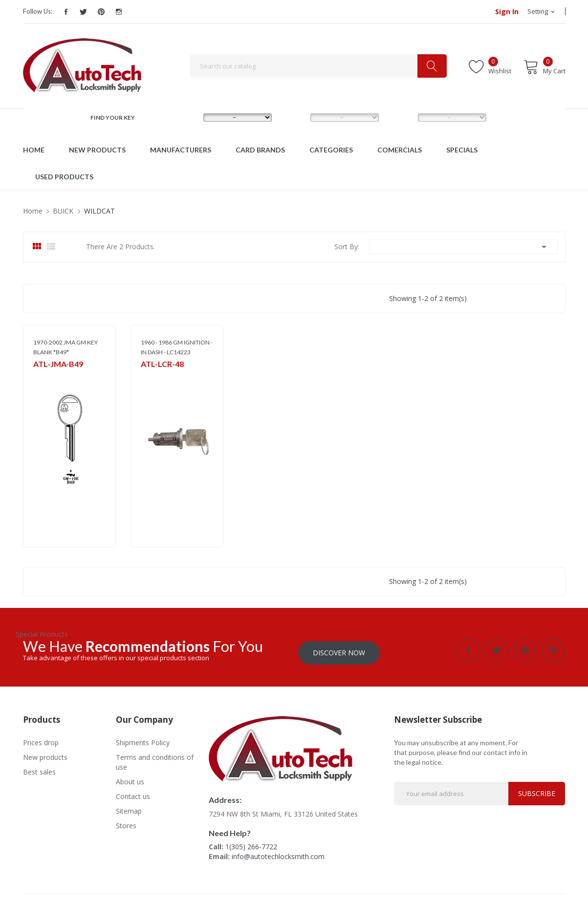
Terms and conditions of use (155, 760)
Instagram (119, 12)
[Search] (318, 66)
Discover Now (339, 650)
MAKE (185, 117)
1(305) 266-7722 (251, 844)
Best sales (39, 769)
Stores (126, 823)
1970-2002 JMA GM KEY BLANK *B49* (65, 347)
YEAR (399, 117)
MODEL (295, 117)
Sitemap (129, 809)
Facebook (66, 12)
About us (130, 779)
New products (45, 755)
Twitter (84, 12)
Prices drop (41, 740)
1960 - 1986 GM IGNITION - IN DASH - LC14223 (177, 347)
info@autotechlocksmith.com (278, 854)
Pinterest (101, 12)
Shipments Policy (143, 740)
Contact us (133, 794)
